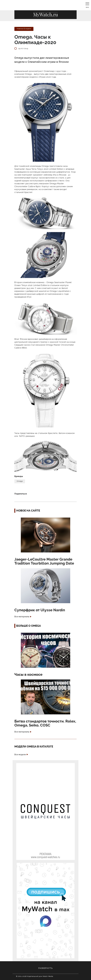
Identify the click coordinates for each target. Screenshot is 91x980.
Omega (20, 481)
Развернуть (45, 968)
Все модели (20, 755)
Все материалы (22, 617)
